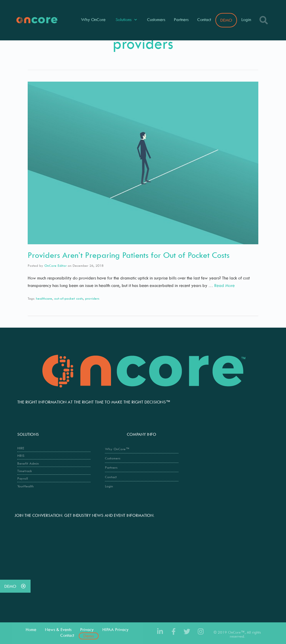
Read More (224, 285)
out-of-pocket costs (69, 298)
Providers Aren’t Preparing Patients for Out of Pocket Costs (129, 255)
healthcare (44, 298)
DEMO (226, 20)
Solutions (126, 20)
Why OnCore (93, 19)
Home (31, 629)
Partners (181, 19)
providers (92, 298)
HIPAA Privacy (115, 629)
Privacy (87, 629)
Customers (156, 19)
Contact (204, 19)
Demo (89, 636)
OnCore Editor (55, 265)
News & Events (58, 629)
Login (246, 19)
